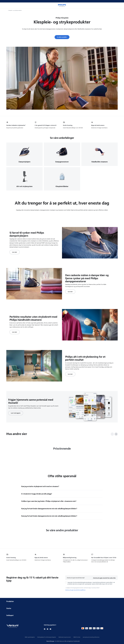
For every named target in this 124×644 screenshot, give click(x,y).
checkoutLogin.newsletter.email (76, 578)
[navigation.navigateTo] (7, 10)
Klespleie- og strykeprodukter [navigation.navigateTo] (15, 10)
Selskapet (62, 615)
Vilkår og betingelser (30, 637)
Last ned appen (16, 413)
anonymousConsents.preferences (91, 637)
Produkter (62, 601)
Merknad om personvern (65, 637)
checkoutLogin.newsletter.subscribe (104, 578)
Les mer (15, 252)
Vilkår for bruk (77, 637)
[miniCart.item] (121, 5)
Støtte (62, 608)
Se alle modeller (62, 37)
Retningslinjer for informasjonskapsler (47, 637)
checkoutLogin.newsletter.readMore (75, 590)
